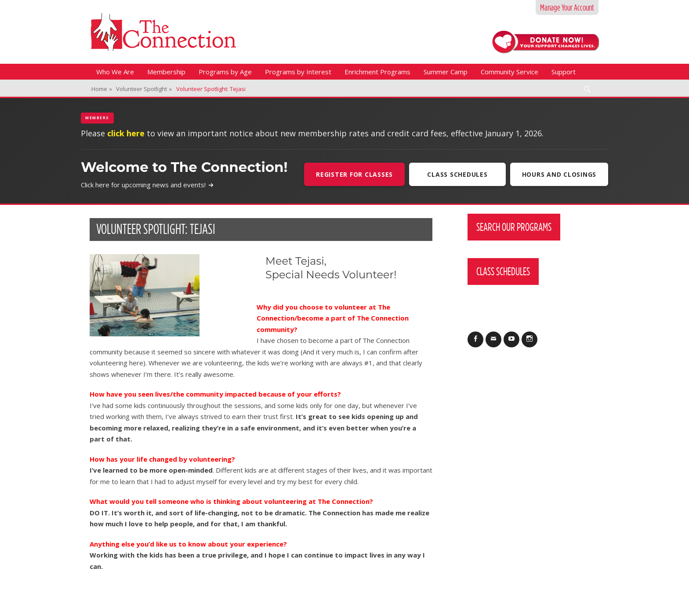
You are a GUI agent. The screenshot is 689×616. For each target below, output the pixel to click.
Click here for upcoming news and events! (147, 185)
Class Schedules (457, 174)
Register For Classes (354, 174)
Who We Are (115, 72)
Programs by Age (225, 72)
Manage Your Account (567, 7)
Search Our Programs (514, 227)
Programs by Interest (298, 72)
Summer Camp (446, 72)
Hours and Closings (559, 174)
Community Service (509, 72)
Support (564, 72)
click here (126, 133)
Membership (166, 72)
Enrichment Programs (377, 72)
